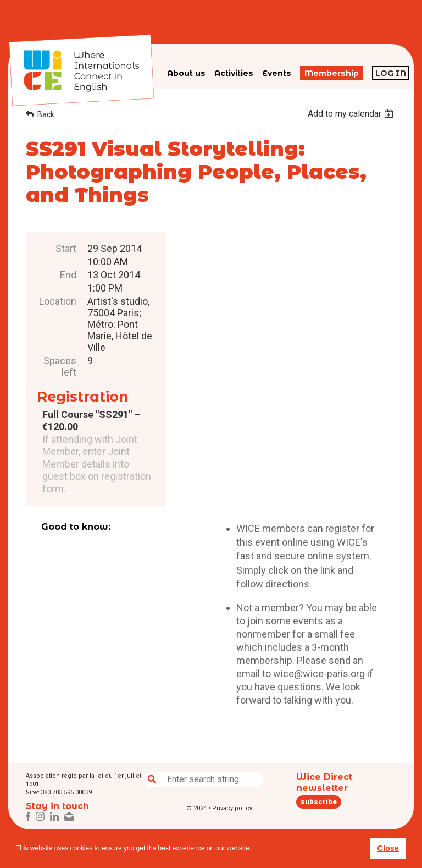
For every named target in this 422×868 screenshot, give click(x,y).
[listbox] (352, 114)
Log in (391, 73)
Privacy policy (232, 808)
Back (46, 114)
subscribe (319, 802)
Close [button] (388, 848)
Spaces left (60, 366)
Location (58, 301)
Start (66, 248)
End (68, 275)
